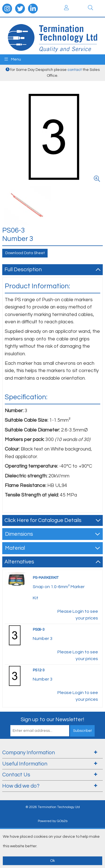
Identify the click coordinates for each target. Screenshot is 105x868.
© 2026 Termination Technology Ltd (53, 807)
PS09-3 (39, 630)
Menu (13, 59)
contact (75, 70)
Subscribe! (82, 731)
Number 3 (43, 639)
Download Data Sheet (25, 253)
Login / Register (66, 8)
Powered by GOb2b (53, 821)
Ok (53, 861)
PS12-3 (39, 670)
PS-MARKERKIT (46, 578)
